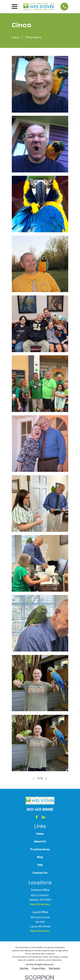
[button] (40, 84)
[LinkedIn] (43, 817)
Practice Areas (40, 849)
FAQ (40, 865)
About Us (40, 841)
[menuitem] (24, 968)
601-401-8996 (40, 809)
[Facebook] (37, 817)
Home (40, 834)
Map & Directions (40, 904)
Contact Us (40, 873)
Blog (40, 857)
